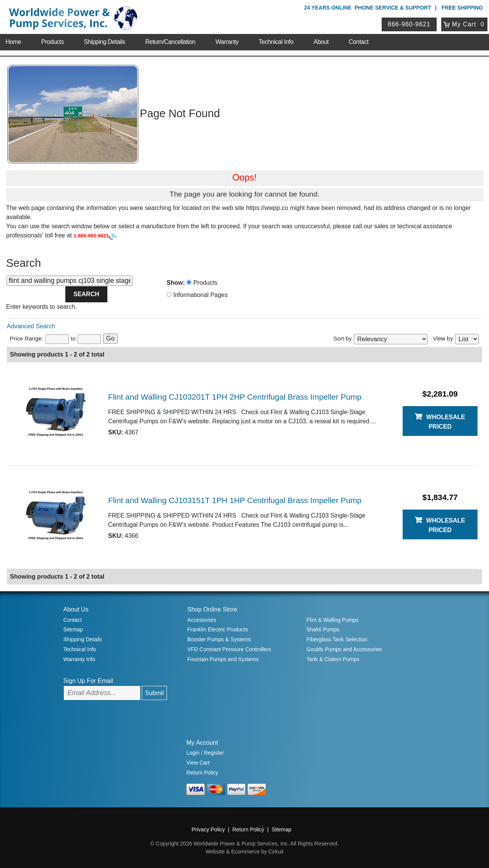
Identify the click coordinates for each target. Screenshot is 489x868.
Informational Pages (197, 295)
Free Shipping (462, 8)
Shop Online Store (212, 609)
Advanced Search (31, 326)
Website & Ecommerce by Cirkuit (244, 852)
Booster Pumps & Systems (219, 639)
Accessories (202, 620)
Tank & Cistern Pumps (333, 659)
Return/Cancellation (170, 42)
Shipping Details (105, 42)
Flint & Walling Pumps (332, 620)
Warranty (227, 42)
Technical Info (276, 42)
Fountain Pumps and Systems (223, 659)
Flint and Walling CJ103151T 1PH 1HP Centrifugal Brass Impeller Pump (235, 500)
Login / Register (205, 753)
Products (53, 42)
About (321, 42)
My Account (202, 743)
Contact (359, 42)
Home (13, 42)
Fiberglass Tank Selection (337, 639)
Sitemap (73, 629)
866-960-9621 (409, 24)
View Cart (198, 763)
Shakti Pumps (323, 629)
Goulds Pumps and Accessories (344, 649)
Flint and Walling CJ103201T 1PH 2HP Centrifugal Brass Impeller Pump (235, 397)
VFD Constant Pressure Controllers (229, 649)
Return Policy (202, 773)
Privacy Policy (208, 829)
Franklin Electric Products (218, 629)
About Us (76, 609)
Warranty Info (79, 659)
